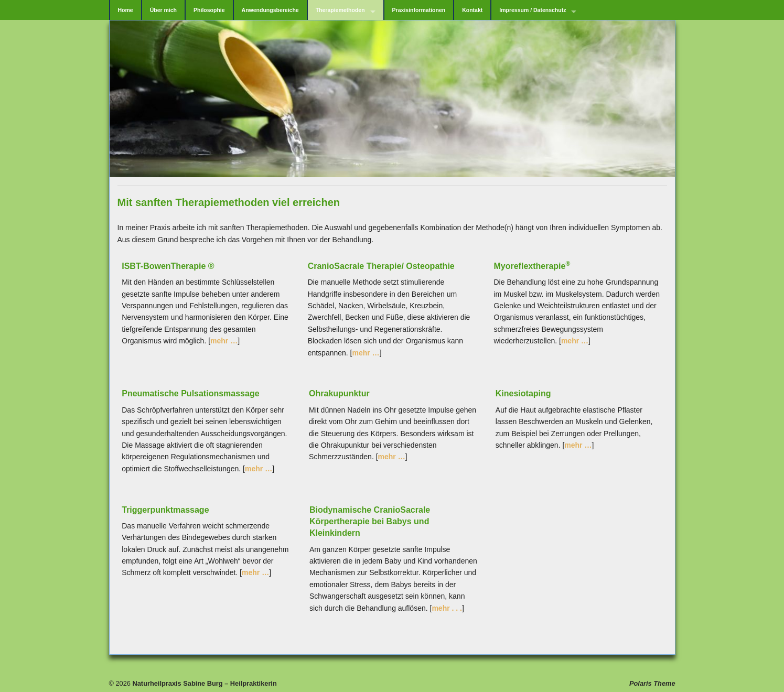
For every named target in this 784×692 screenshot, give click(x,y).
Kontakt (472, 10)
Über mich (163, 10)
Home (126, 10)
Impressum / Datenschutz (533, 10)
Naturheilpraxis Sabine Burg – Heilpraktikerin (204, 683)
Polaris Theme (652, 683)
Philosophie (209, 10)
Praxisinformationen (419, 10)
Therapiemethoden (340, 10)
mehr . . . (447, 608)
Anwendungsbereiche (270, 10)
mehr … (224, 341)
